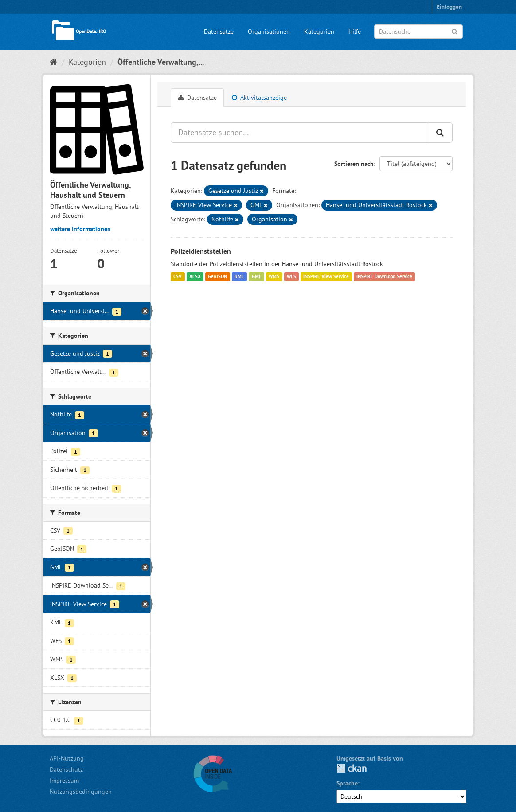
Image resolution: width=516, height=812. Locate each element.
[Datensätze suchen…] (300, 133)
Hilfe (355, 31)
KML (239, 277)
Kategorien (319, 31)
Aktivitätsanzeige (259, 98)
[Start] (53, 62)
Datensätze (219, 31)
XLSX (195, 277)
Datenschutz (66, 769)
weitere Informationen (80, 229)
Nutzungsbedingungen (81, 792)
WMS (274, 277)
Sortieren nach (354, 164)
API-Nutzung (67, 758)
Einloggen (449, 7)
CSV (178, 277)
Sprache (347, 783)
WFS (291, 277)
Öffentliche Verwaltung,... (161, 62)
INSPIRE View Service (326, 277)
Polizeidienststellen (201, 251)
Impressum (64, 781)
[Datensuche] (418, 31)
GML (257, 277)
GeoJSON (217, 277)
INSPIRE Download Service (384, 277)
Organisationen (269, 31)
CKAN (352, 768)
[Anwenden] (455, 31)
